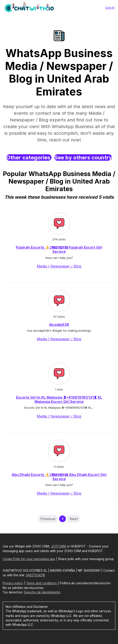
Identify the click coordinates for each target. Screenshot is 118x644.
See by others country (83, 158)
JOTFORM (58, 546)
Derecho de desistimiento (42, 592)
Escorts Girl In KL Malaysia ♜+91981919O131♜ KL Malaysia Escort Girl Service (59, 399)
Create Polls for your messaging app (29, 559)
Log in (110, 7)
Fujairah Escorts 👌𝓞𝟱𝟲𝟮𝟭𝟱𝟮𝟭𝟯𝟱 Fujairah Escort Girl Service (59, 249)
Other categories (29, 158)
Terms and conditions (41, 583)
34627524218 (35, 575)
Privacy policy (13, 583)
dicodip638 (59, 325)
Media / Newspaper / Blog (59, 266)
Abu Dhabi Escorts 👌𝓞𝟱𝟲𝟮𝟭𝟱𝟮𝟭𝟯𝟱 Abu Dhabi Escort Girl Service (59, 477)
